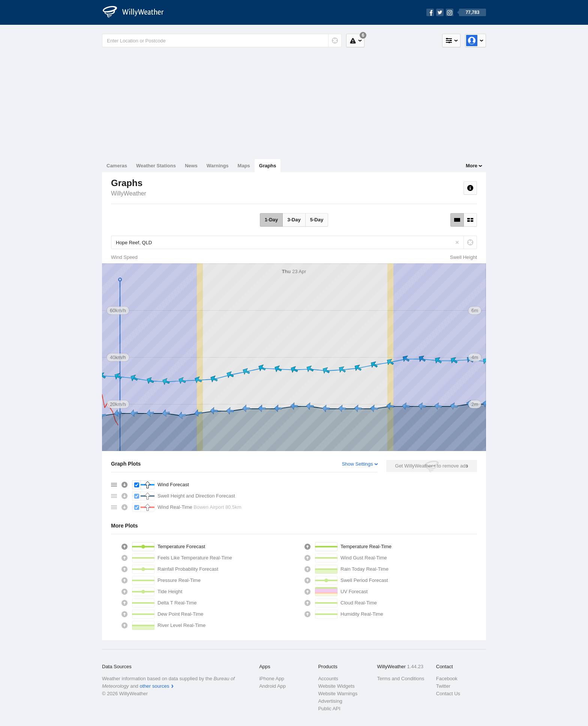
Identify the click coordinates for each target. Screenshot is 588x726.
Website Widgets (336, 686)
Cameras (117, 166)
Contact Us (448, 694)
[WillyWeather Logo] (137, 12)
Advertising (330, 701)
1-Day (271, 220)
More (472, 166)
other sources (154, 686)
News (191, 166)
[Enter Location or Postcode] (222, 41)
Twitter (443, 686)
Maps (244, 166)
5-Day (317, 220)
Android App (272, 686)
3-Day (294, 220)
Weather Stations (156, 166)
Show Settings (357, 464)
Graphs (268, 166)
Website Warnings (338, 694)
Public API (329, 709)
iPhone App (272, 679)
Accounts (328, 679)
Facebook (447, 679)
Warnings (218, 166)
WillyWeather (129, 193)
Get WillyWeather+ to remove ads (432, 466)
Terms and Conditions (401, 679)
